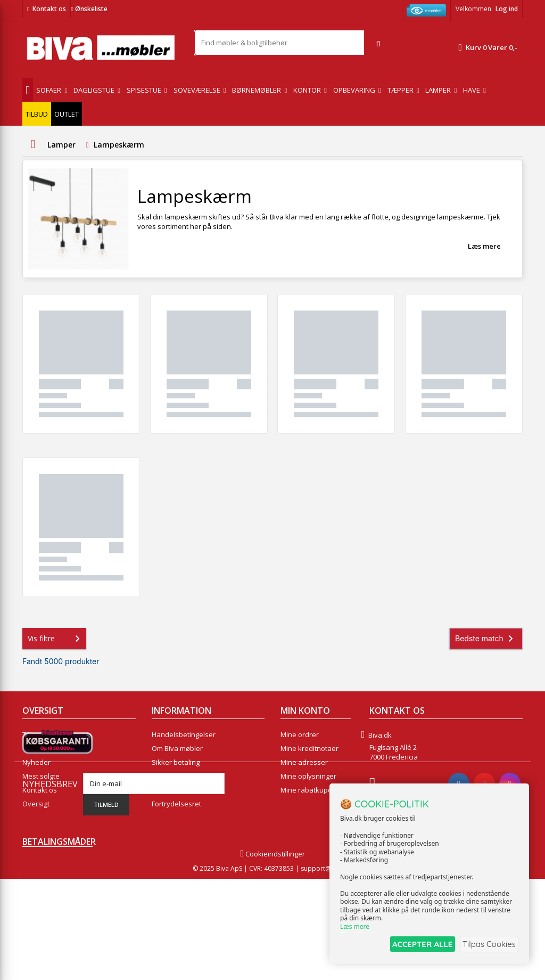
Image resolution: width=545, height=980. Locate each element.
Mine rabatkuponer (312, 790)
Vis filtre (56, 639)
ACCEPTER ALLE (415, 945)
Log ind (507, 9)
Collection (38, 748)
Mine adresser (304, 762)
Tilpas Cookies (488, 945)
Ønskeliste (89, 9)
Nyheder (36, 762)
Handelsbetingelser (184, 734)
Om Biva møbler (177, 748)
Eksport (164, 776)
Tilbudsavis (41, 734)
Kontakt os (49, 9)
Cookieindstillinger (272, 955)
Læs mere (484, 246)
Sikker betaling (176, 762)
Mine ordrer (300, 734)
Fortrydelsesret (176, 804)
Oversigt (36, 804)
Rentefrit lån (172, 790)
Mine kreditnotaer (309, 748)
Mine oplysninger (308, 776)
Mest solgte (41, 776)
